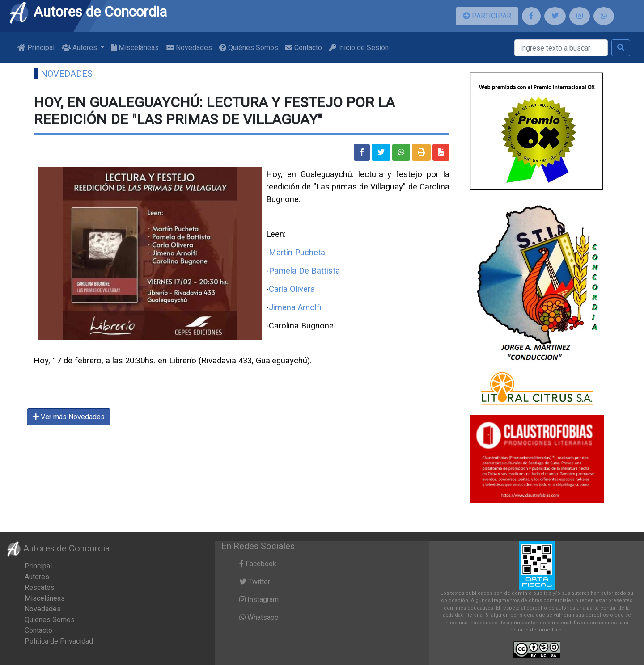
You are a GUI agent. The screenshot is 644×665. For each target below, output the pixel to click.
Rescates (40, 587)
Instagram (259, 600)
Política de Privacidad (59, 641)
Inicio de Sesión (359, 48)
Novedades (189, 48)
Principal (36, 48)
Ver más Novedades (69, 417)
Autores (37, 577)
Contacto (304, 48)
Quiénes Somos (249, 48)
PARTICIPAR (487, 16)
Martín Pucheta (297, 253)
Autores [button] (80, 48)
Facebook (258, 564)
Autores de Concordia (88, 12)
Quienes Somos (50, 620)
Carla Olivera (292, 289)
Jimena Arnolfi (295, 307)
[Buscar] (561, 48)
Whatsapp (259, 617)
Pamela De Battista (304, 271)
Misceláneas (135, 48)
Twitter (255, 582)
